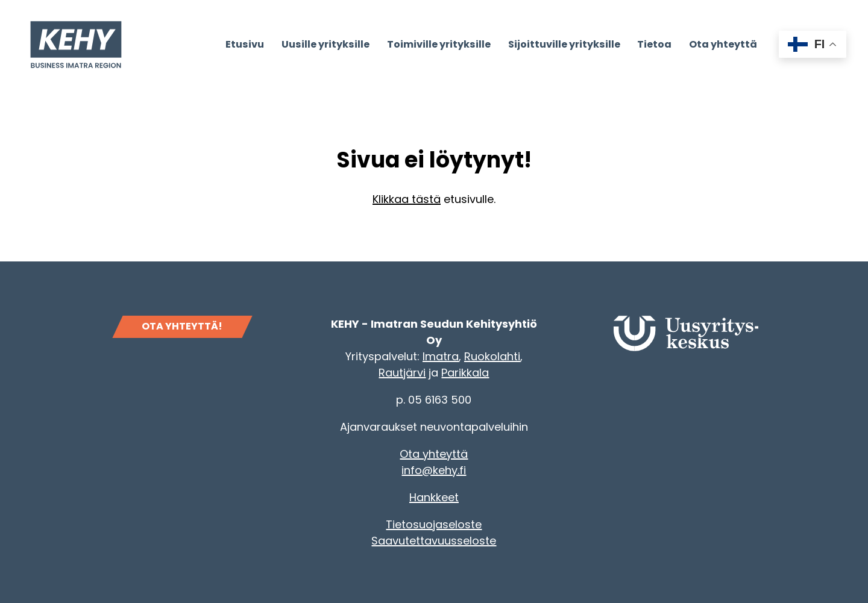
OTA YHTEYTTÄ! (182, 326)
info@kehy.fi (434, 470)
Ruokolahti (492, 356)
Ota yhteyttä (434, 454)
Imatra (441, 356)
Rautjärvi (402, 373)
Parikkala (465, 373)
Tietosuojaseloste (434, 524)
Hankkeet (434, 497)
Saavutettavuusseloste (434, 541)
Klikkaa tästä (407, 199)
